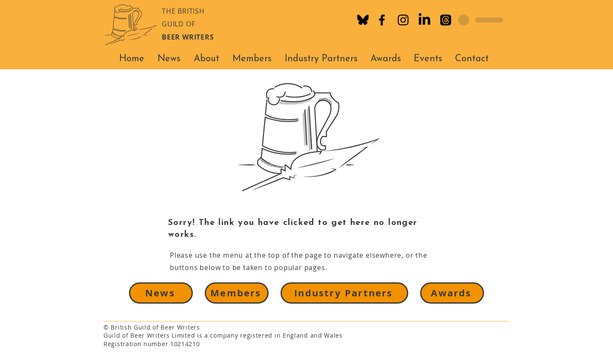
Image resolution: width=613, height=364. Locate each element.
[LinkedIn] (424, 20)
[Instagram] (403, 20)
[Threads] (446, 20)
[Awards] (452, 293)
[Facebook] (382, 20)
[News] (161, 293)
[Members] (237, 293)
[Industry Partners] (344, 293)
